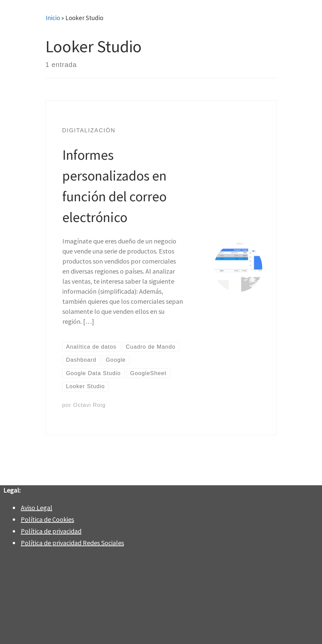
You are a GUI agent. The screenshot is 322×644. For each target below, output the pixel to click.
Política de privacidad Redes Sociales (72, 543)
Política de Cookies (47, 519)
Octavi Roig (89, 405)
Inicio (53, 18)
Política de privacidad (51, 531)
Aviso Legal (37, 508)
